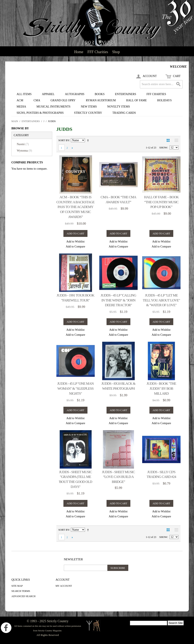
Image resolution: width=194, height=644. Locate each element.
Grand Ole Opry (63, 100)
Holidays (164, 100)
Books (100, 94)
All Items (24, 94)
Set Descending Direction (89, 140)
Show (163, 148)
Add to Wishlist (75, 242)
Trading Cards (124, 113)
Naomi (23, 144)
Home (79, 52)
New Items (89, 107)
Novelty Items (119, 107)
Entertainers (126, 94)
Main (15, 121)
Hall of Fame (136, 100)
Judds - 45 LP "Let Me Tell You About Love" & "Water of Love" (161, 300)
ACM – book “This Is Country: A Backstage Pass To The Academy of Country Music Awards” (75, 207)
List (175, 140)
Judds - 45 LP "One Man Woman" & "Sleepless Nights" (75, 389)
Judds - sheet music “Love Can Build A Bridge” (118, 477)
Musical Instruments (53, 107)
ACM (20, 100)
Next (72, 148)
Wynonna (24, 151)
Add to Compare (75, 247)
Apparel (48, 94)
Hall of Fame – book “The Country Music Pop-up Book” (161, 202)
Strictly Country (88, 113)
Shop (116, 52)
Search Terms (21, 591)
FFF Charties (156, 94)
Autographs (75, 94)
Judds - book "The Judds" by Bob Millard (161, 389)
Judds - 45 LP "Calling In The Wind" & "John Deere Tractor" (118, 300)
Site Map (17, 586)
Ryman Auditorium (101, 100)
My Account (64, 586)
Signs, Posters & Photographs (40, 113)
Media (21, 107)
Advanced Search (23, 596)
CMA (37, 100)
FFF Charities (98, 52)
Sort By (64, 140)
